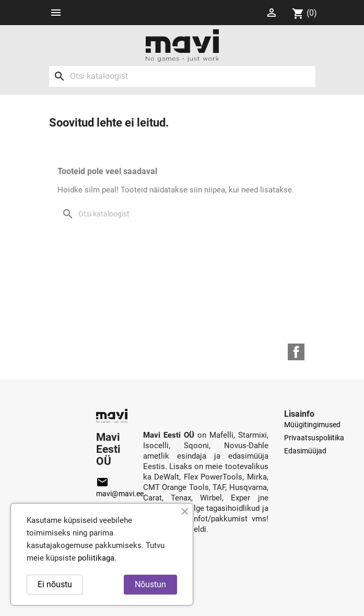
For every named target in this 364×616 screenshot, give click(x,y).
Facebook (296, 352)
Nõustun (150, 584)
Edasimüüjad (305, 451)
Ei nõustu (55, 584)
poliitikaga (96, 558)
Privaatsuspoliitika (314, 438)
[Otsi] (182, 76)
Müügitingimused (312, 425)
